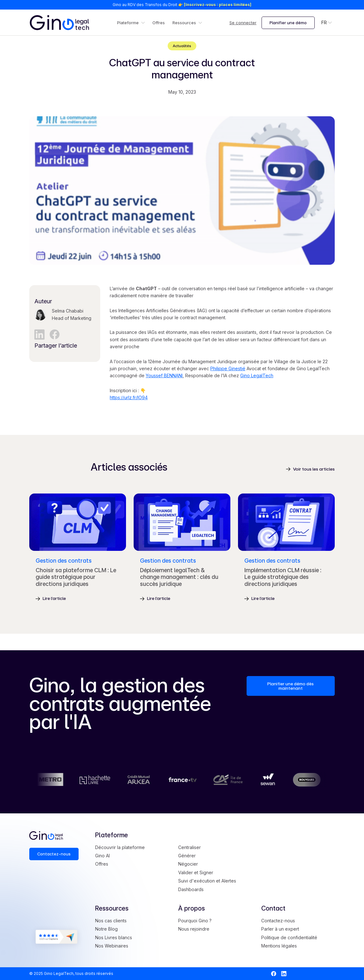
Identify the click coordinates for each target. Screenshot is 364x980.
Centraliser (189, 847)
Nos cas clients (111, 921)
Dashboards (191, 889)
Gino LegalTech (257, 375)
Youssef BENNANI (164, 375)
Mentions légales (279, 946)
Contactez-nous (278, 921)
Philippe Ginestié (228, 368)
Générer (187, 856)
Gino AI (102, 856)
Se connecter (243, 23)
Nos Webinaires (112, 946)
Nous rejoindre (194, 929)
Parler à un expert (280, 929)
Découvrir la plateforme (120, 847)
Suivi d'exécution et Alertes (207, 881)
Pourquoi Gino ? (195, 921)
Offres (159, 23)
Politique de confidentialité (289, 937)
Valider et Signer (196, 872)
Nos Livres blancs (114, 937)
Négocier (188, 864)
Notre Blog (106, 929)
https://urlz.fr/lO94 (129, 397)
